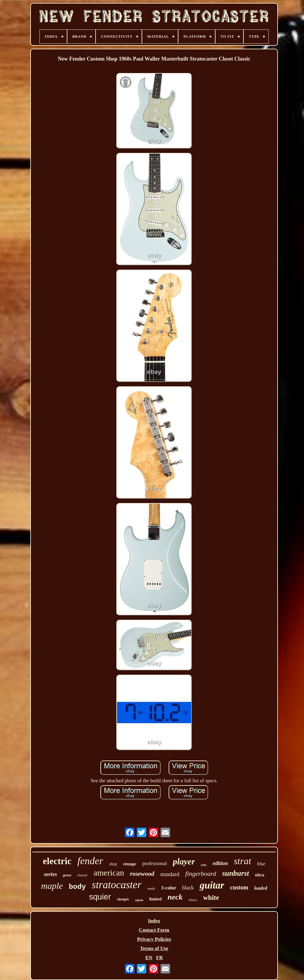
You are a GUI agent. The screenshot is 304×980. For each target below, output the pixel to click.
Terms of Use (154, 948)
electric (57, 861)
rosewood (142, 874)
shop (113, 864)
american (109, 873)
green (67, 875)
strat (242, 861)
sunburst (235, 873)
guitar (212, 885)
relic (204, 865)
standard (170, 874)
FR (160, 958)
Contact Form (154, 930)
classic (82, 875)
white (211, 898)
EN (149, 958)
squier (100, 897)
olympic (123, 899)
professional (155, 863)
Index (154, 921)
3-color (169, 888)
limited (155, 899)
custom (239, 887)
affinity (193, 900)
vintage (130, 864)
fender (90, 861)
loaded (261, 888)
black (188, 888)
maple (52, 886)
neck (175, 897)
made (151, 889)
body (77, 887)
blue (261, 864)
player (184, 862)
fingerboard (201, 874)
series (50, 874)
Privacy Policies (154, 939)
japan (139, 900)
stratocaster (117, 885)
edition (220, 863)
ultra (260, 875)
